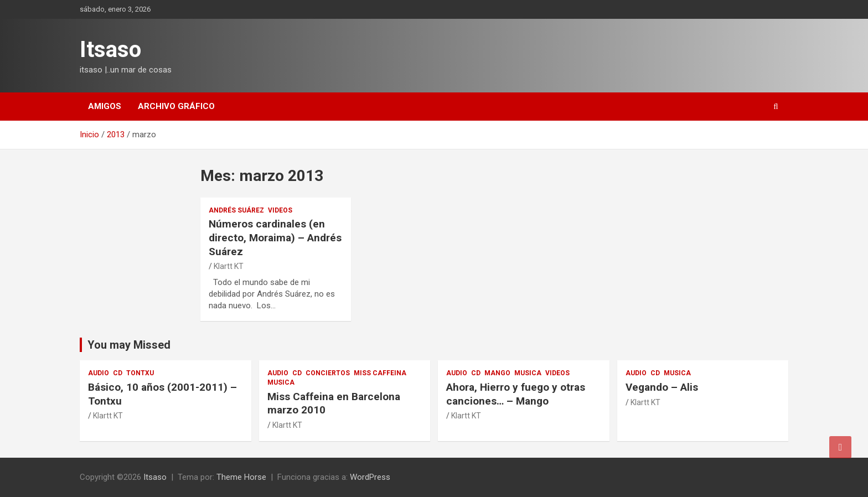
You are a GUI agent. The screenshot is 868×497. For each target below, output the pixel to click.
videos (280, 210)
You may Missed (129, 345)
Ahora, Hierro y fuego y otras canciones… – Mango (516, 394)
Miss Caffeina (380, 373)
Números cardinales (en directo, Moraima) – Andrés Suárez (275, 237)
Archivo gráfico (176, 106)
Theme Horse (241, 477)
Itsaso (110, 50)
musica (281, 382)
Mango (497, 373)
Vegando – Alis (662, 387)
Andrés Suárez (236, 210)
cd (118, 373)
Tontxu (140, 373)
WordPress (370, 477)
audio (99, 373)
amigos (105, 106)
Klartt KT (229, 266)
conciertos (328, 373)
